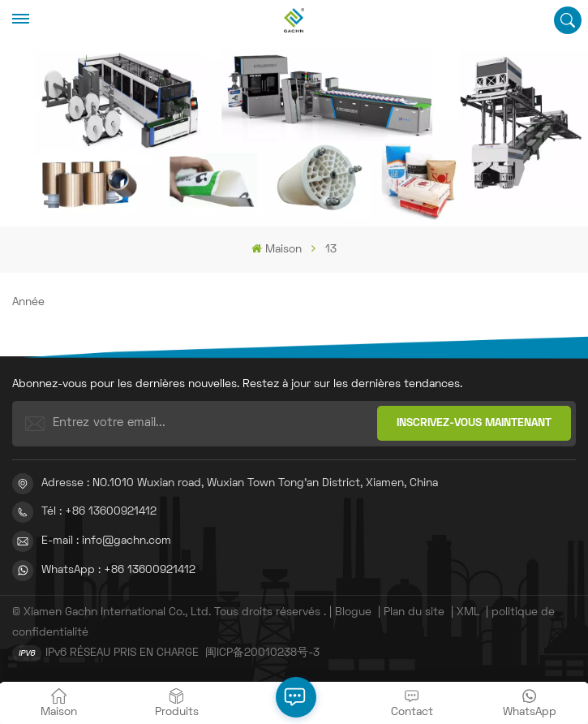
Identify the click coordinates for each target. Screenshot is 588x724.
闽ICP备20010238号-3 (262, 653)
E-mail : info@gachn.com (106, 541)
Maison (276, 249)
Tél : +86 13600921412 (99, 512)
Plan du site (416, 612)
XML (468, 612)
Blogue (353, 612)
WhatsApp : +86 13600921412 (118, 570)
